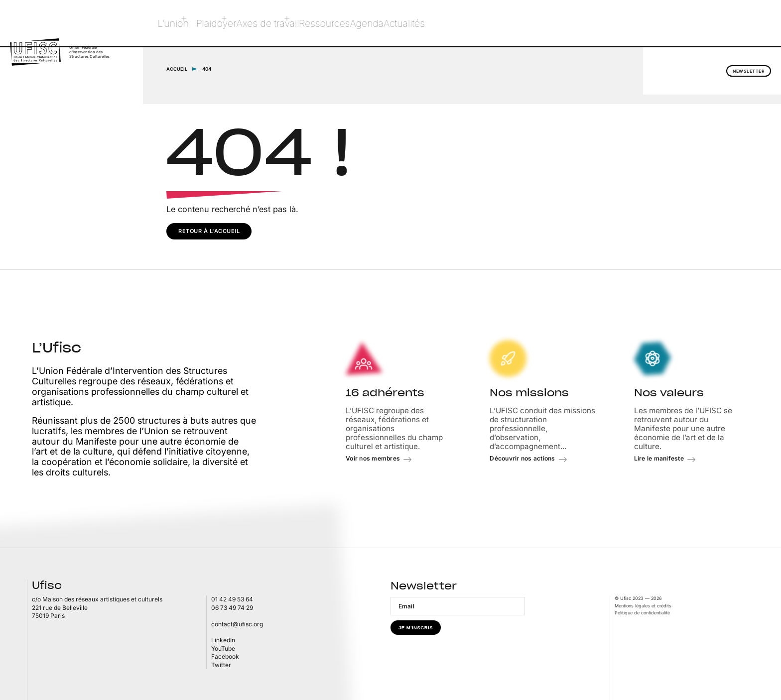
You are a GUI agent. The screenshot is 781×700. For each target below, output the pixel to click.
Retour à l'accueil (209, 231)
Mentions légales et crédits (643, 605)
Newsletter (727, 24)
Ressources (346, 23)
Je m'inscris (416, 628)
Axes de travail (283, 23)
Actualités (443, 23)
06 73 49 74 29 (232, 607)
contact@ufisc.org (237, 624)
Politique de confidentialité (642, 612)
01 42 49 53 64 (232, 599)
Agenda (396, 23)
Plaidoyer (224, 23)
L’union (179, 23)
